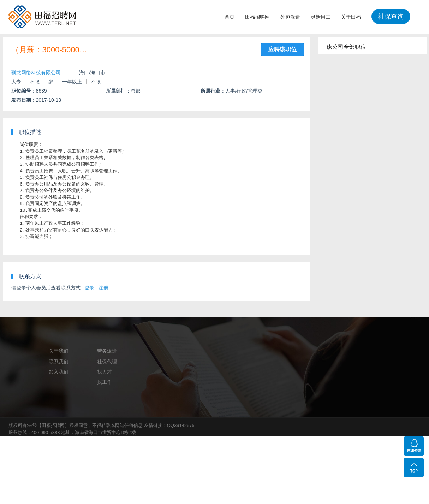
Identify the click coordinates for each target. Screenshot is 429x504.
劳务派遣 (107, 351)
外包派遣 (290, 17)
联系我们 (59, 362)
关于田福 (351, 17)
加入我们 (59, 372)
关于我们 (59, 351)
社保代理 (107, 362)
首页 (230, 17)
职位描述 (30, 132)
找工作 (105, 382)
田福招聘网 (257, 17)
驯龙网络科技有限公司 (36, 72)
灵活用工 (321, 17)
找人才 (105, 372)
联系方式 (30, 276)
